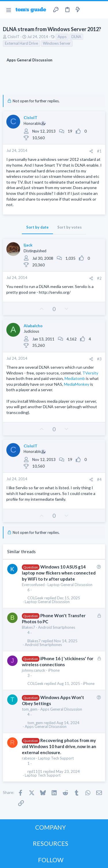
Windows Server (57, 43)
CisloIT (14, 37)
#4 (99, 479)
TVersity (90, 373)
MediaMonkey (77, 384)
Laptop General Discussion (70, 585)
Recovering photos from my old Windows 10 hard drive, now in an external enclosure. (59, 746)
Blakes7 (29, 627)
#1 (99, 151)
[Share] (91, 151)
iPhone (54, 670)
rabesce (29, 758)
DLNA (76, 37)
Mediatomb (75, 378)
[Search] (100, 10)
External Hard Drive (21, 43)
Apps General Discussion (61, 709)
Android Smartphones (57, 627)
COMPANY (51, 827)
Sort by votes (70, 227)
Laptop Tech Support (56, 758)
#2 (99, 278)
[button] (8, 10)
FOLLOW (51, 860)
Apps (62, 37)
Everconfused (33, 585)
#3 (99, 359)
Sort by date (37, 227)
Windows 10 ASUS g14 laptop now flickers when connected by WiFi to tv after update (59, 573)
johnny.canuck (34, 670)
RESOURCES (51, 843)
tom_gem (30, 709)
